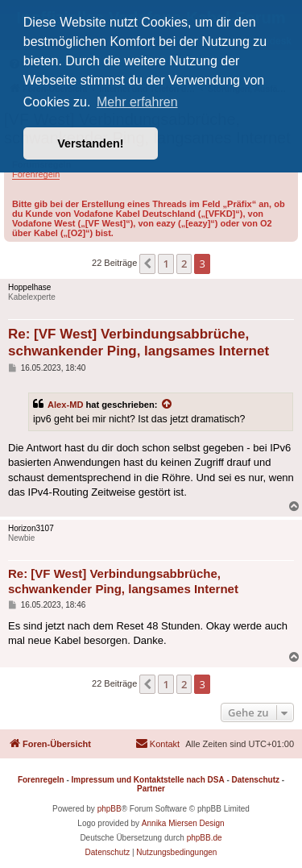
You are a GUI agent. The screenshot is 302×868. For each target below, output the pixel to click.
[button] (147, 264)
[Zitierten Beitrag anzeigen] (168, 405)
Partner (151, 789)
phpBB (110, 809)
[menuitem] (157, 744)
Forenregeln (36, 174)
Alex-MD (65, 405)
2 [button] (184, 264)
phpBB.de (205, 838)
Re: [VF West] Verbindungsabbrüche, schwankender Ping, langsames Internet (139, 343)
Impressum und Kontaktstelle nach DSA (148, 780)
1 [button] (165, 264)
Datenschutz (256, 780)
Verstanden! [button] (90, 143)
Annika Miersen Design (183, 823)
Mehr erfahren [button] (137, 102)
